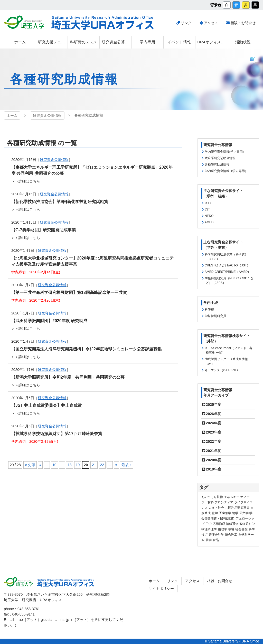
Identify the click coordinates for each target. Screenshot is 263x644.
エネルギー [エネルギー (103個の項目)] (232, 497)
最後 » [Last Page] (127, 465)
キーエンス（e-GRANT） (222, 370)
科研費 (209, 310)
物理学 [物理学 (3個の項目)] (222, 529)
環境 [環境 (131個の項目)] (231, 529)
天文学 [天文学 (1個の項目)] (244, 513)
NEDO (209, 216)
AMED (209, 222)
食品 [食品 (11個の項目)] (216, 540)
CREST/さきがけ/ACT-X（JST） (227, 265)
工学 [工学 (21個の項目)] (209, 524)
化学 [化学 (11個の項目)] (215, 513)
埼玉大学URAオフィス (66, 583)
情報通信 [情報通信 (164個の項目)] (232, 524)
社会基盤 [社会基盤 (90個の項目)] (241, 529)
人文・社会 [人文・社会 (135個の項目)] (216, 508)
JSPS (209, 203)
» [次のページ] (116, 465)
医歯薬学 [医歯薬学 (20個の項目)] (225, 513)
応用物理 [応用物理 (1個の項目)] (219, 524)
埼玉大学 (18, 582)
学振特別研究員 (215, 316)
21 (94, 465)
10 (54, 465)
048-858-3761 (29, 609)
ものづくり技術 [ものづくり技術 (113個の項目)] (212, 497)
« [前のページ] (40, 465)
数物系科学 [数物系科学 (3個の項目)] (247, 524)
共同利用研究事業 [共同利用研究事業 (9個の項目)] (237, 508)
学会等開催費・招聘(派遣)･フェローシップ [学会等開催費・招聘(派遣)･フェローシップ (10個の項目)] (228, 518)
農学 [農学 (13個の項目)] (209, 540)
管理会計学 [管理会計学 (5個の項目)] (216, 535)
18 (70, 465)
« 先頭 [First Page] (30, 465)
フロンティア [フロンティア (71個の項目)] (224, 502)
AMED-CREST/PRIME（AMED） (228, 272)
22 (102, 465)
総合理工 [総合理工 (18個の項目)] (231, 535)
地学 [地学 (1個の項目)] (235, 513)
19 (78, 465)
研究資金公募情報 (54, 194)
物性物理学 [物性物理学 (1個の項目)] (209, 529)
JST (207, 209)
